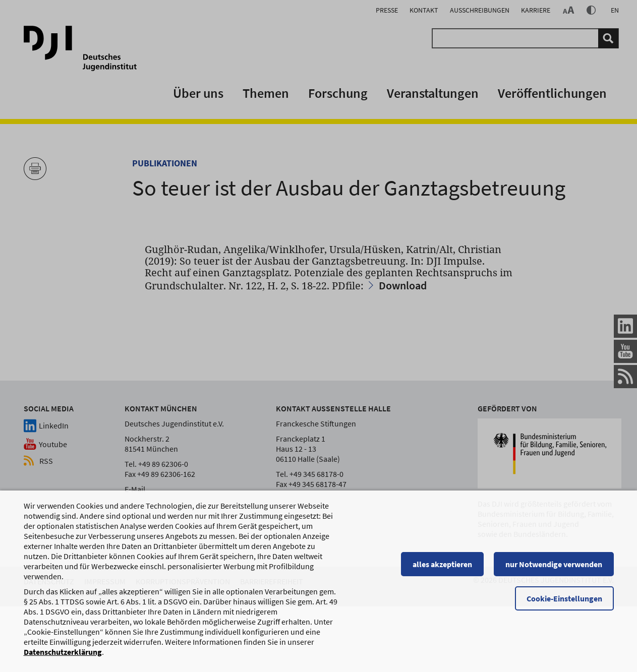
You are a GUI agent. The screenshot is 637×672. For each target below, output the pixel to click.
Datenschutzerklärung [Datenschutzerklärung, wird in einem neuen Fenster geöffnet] (63, 662)
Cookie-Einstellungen (564, 608)
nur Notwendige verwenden (554, 574)
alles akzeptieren (442, 574)
